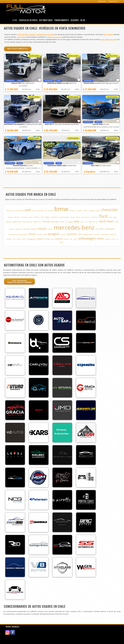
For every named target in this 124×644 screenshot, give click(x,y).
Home (15, 20)
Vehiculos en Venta (28, 20)
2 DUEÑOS (23, 86)
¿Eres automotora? (19, 281)
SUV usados (108, 34)
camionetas (21, 37)
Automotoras (46, 20)
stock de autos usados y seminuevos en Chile (35, 34)
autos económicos (55, 37)
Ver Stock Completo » (18, 49)
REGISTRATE (113, 2)
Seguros (75, 20)
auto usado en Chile (109, 39)
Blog (83, 20)
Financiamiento (62, 20)
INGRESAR (102, 2)
